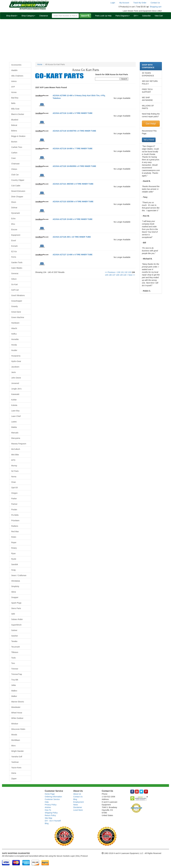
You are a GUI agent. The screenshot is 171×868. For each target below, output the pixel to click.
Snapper (15, 597)
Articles (48, 807)
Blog (47, 823)
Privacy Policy (51, 805)
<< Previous (110, 272)
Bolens (14, 131)
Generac (15, 273)
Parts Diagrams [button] (123, 16)
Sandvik (15, 564)
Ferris (14, 257)
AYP (13, 87)
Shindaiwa (16, 581)
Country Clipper (18, 180)
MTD (13, 460)
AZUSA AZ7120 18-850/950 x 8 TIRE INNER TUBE (74, 166)
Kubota (14, 405)
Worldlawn (16, 740)
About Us (77, 794)
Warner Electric (18, 702)
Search (85, 16)
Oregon (14, 493)
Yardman (15, 762)
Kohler (14, 400)
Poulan (14, 510)
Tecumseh (16, 647)
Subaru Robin (17, 619)
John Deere (16, 378)
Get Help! (151, 124)
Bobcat (14, 125)
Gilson (14, 279)
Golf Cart (15, 290)
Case (13, 158)
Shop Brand (12, 16)
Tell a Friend (149, 140)
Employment (79, 802)
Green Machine (18, 317)
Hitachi (14, 328)
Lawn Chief (16, 416)
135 (106, 275)
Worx (13, 746)
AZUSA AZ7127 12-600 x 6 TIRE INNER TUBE (73, 255)
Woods (14, 735)
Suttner (14, 630)
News (76, 805)
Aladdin (14, 70)
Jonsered (15, 383)
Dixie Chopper (17, 197)
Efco (13, 224)
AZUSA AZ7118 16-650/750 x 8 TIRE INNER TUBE (74, 131)
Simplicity (15, 586)
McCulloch (16, 449)
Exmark (14, 246)
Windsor (15, 724)
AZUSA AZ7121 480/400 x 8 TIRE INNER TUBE (73, 184)
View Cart (159, 16)
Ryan (13, 553)
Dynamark (16, 213)
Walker (14, 696)
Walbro (14, 691)
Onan (14, 482)
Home (40, 64)
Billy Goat (15, 109)
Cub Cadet (16, 186)
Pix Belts (15, 515)
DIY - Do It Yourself (53, 821)
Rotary (14, 548)
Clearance (44, 16)
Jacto (13, 372)
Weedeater (16, 707)
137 (114, 275)
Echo (13, 219)
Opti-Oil (14, 488)
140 (125, 275)
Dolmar (14, 208)
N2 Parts (15, 471)
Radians (15, 526)
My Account (124, 3)
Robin (14, 537)
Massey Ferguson (19, 444)
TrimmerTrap (17, 674)
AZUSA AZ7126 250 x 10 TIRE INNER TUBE (72, 237)
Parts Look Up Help (103, 16)
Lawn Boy (15, 411)
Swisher (15, 636)
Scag (13, 570)
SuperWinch (16, 625)
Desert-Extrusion (18, 191)
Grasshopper (17, 301)
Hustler (14, 350)
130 (119, 272)
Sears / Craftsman (19, 575)
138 (117, 275)
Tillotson (15, 652)
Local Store (78, 810)
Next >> (132, 275)
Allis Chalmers (17, 76)
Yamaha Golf (17, 757)
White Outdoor (17, 718)
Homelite (15, 339)
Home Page (50, 794)
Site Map (48, 818)
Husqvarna (16, 356)
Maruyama (16, 438)
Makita (14, 427)
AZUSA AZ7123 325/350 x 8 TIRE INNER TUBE (73, 202)
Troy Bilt (15, 680)
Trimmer (15, 669)
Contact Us (155, 3)
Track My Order (140, 3)
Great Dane (16, 312)
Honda (14, 345)
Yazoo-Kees (16, 768)
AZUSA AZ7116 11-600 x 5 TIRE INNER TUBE (73, 113)
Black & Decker (18, 114)
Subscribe (146, 16)
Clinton (14, 169)
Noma (14, 477)
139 (121, 275)
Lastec (14, 422)
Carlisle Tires (17, 147)
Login (113, 3)
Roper (14, 542)
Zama (14, 773)
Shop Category (28, 16)
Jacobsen (15, 367)
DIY (136, 16)
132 (126, 272)
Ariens (14, 81)
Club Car (15, 175)
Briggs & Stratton (18, 136)
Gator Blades (17, 268)
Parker (14, 499)
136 (110, 275)
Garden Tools (17, 262)
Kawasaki (15, 394)
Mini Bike (15, 455)
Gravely (14, 306)
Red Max (15, 531)
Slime (14, 592)
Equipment (16, 235)
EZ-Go (14, 251)
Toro (13, 663)
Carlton (14, 153)
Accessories (16, 65)
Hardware (15, 323)
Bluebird (15, 120)
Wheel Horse (17, 713)
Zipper (14, 779)
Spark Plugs (16, 603)
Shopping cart (156, 7)
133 (130, 272)
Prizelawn (15, 521)
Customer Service (52, 799)
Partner (14, 504)
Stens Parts (16, 608)
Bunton (14, 142)
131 (122, 272)
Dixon (14, 202)
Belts (13, 103)
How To (48, 810)
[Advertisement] (85, 41)
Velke (14, 685)
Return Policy (50, 815)
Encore (14, 230)
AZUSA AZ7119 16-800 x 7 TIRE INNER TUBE (73, 149)
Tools (13, 658)
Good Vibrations (18, 295)
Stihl (13, 614)
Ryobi (14, 559)
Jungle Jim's (16, 389)
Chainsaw (15, 164)
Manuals (15, 433)
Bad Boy (15, 98)
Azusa (14, 92)
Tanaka (14, 641)
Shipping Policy (51, 813)
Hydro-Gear (16, 361)
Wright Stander (17, 751)
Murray (14, 466)
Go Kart (14, 284)
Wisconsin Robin (18, 729)
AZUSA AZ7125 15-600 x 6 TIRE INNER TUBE (73, 219)
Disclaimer (78, 807)
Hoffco (14, 334)
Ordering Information (53, 797)
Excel (14, 241)
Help (47, 802)
